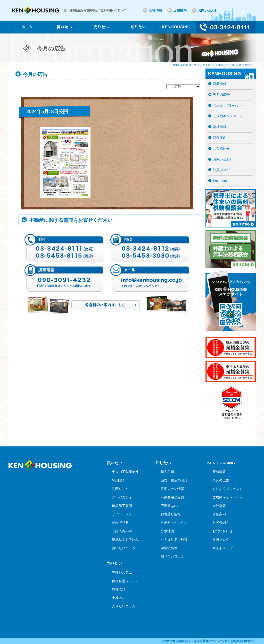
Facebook (220, 181)
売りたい (114, 563)
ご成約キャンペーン (228, 116)
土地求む (119, 598)
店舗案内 (180, 10)
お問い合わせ (208, 10)
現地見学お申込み (125, 540)
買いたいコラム (124, 548)
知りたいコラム (172, 556)
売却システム (122, 573)
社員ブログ (221, 170)
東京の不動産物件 (125, 472)
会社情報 (155, 10)
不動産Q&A (169, 506)
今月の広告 (221, 95)
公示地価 (167, 531)
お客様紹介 (221, 149)
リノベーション (124, 514)
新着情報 (220, 84)
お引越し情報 (171, 514)
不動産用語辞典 (172, 497)
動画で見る (120, 523)
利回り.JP (119, 489)
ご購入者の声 (122, 531)
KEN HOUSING (221, 463)
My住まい (119, 480)
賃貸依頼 (119, 589)
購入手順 (167, 472)
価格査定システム (125, 581)
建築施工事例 (122, 506)
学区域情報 (169, 548)
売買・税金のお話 (174, 480)
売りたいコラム (124, 606)
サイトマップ (222, 548)
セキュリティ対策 (174, 540)
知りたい (163, 463)
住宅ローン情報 (172, 489)
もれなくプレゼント (228, 105)
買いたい (114, 463)
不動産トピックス (174, 523)
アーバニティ (122, 497)
